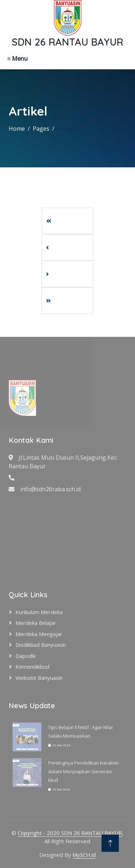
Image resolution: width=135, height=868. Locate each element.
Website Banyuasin (39, 678)
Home (17, 129)
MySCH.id (84, 855)
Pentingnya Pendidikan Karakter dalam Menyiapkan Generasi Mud (84, 771)
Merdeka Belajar (36, 623)
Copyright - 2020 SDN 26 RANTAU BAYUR (70, 833)
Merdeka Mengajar (39, 634)
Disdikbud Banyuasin (41, 645)
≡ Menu (17, 59)
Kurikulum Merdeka (39, 612)
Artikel (66, 129)
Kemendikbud (32, 667)
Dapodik (26, 656)
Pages (41, 129)
